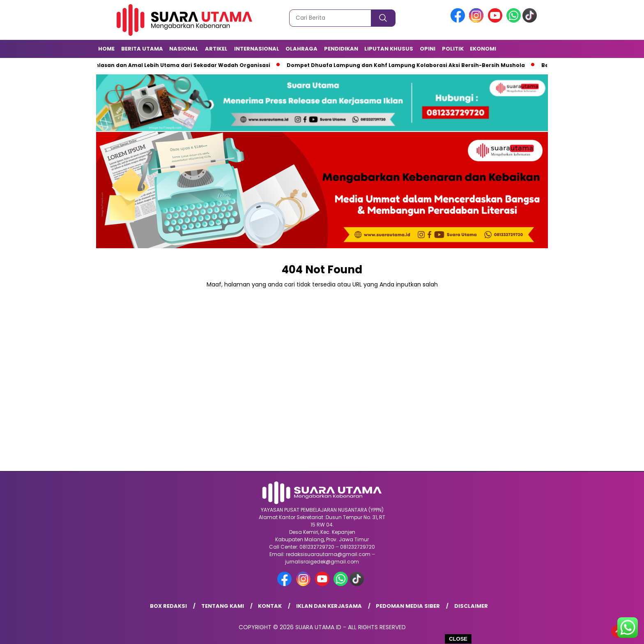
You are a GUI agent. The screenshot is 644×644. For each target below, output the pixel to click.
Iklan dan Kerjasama (329, 606)
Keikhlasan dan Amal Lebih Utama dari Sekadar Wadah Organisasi (179, 65)
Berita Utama (142, 49)
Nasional (184, 49)
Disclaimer (471, 606)
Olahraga (301, 49)
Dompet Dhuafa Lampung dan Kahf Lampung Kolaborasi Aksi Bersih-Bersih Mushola (408, 65)
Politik (453, 49)
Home (106, 49)
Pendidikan (341, 49)
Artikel (216, 49)
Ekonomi (483, 49)
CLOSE (458, 639)
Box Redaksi (168, 606)
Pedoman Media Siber (408, 606)
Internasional (257, 49)
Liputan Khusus (389, 49)
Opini (428, 49)
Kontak (270, 606)
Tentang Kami (223, 606)
